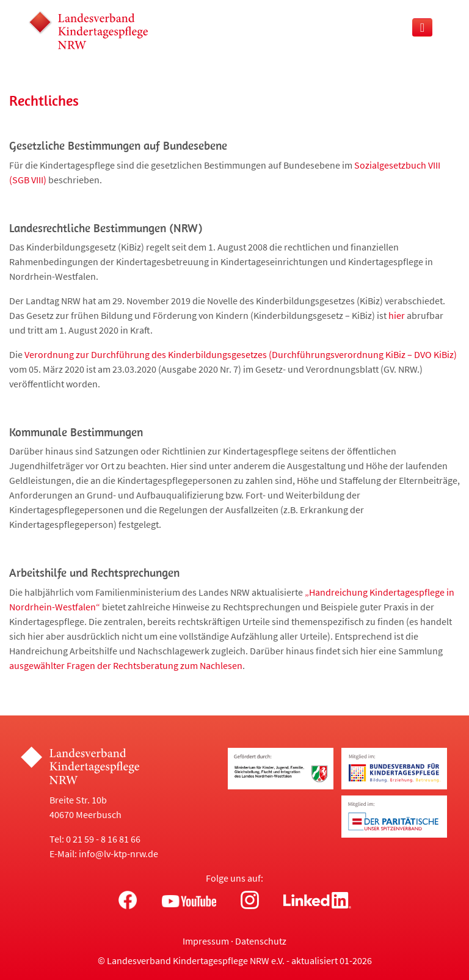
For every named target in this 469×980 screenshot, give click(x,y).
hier (397, 315)
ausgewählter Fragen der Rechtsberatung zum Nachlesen (126, 665)
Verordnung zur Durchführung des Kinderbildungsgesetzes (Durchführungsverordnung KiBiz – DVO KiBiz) (241, 354)
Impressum (206, 941)
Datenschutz (261, 941)
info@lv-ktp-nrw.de (118, 854)
